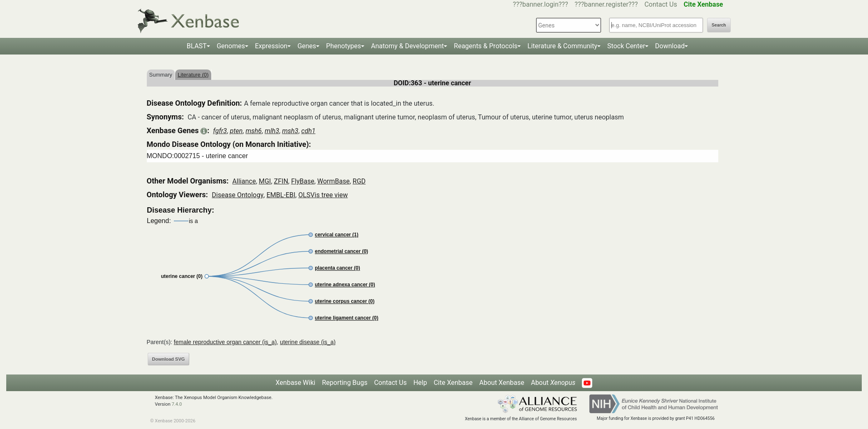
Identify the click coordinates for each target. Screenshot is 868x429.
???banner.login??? (540, 4)
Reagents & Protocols (486, 46)
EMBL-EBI (281, 195)
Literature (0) (193, 75)
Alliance (244, 181)
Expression (271, 46)
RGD (359, 181)
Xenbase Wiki (296, 383)
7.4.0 (177, 404)
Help (420, 383)
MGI (265, 181)
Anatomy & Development (407, 46)
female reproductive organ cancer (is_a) (225, 342)
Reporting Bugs (345, 383)
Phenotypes (344, 46)
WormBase (334, 181)
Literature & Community (562, 46)
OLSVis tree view (323, 195)
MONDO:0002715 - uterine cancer (198, 156)
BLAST (197, 46)
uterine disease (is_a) (308, 342)
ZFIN (281, 181)
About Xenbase (502, 383)
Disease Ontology (237, 195)
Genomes (231, 46)
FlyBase (303, 181)
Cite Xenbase (453, 383)
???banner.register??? (606, 4)
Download (670, 46)
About (553, 383)
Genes (307, 46)
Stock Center (626, 46)
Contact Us (661, 4)
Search (719, 25)
